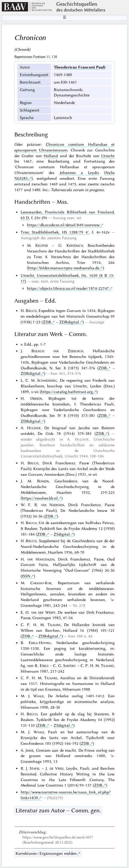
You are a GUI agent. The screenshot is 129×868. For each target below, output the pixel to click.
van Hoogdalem (41, 559)
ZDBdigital (69, 322)
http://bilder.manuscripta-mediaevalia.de (64, 268)
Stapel (35, 768)
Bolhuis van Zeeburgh (57, 351)
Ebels (44, 665)
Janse (29, 750)
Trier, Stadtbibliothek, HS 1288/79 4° (55, 232)
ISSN (26, 576)
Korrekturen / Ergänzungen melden (46, 853)
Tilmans (54, 625)
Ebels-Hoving (40, 643)
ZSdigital (62, 534)
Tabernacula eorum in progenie (77, 190)
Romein (43, 481)
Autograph (30, 238)
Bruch (31, 310)
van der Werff (43, 612)
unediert (67, 178)
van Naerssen (53, 505)
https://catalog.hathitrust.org (67, 392)
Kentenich (75, 245)
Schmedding (47, 380)
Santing (69, 665)
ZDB (47, 322)
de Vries (57, 768)
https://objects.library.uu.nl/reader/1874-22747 (68, 288)
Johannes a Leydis (79, 173)
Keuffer (42, 245)
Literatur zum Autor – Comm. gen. (58, 810)
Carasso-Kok (41, 583)
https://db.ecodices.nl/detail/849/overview (63, 225)
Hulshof (34, 428)
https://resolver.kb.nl (40, 498)
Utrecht (108, 156)
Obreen (36, 398)
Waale (38, 696)
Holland (51, 156)
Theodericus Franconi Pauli (80, 67)
